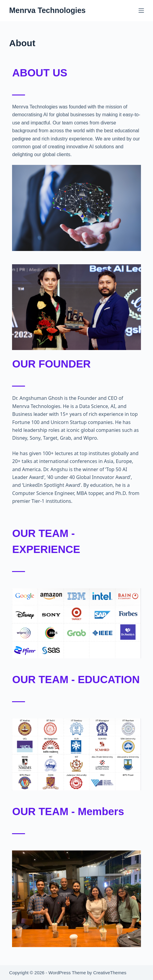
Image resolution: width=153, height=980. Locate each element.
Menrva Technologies (47, 10)
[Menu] (141, 11)
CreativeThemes (110, 973)
